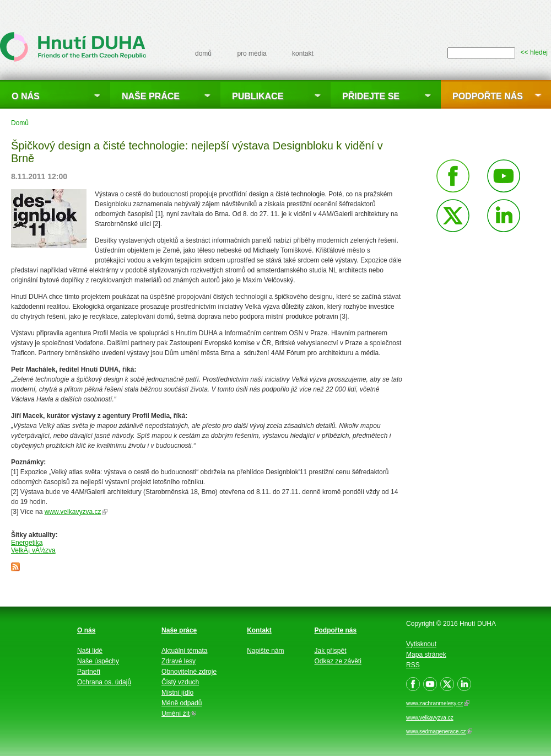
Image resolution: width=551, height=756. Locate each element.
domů (203, 53)
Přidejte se (371, 96)
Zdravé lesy (179, 661)
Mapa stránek (426, 655)
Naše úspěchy (98, 661)
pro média (252, 53)
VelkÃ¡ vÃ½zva (33, 550)
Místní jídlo (177, 693)
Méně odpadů (182, 703)
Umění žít (179, 714)
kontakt (303, 53)
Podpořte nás (488, 96)
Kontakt (259, 630)
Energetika (27, 543)
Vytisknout (421, 644)
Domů (20, 123)
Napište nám (265, 651)
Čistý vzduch (180, 682)
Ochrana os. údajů (104, 682)
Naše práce (151, 96)
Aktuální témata (184, 651)
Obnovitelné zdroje (189, 672)
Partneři (89, 672)
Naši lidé (90, 651)
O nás (26, 96)
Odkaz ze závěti (338, 661)
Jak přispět (331, 651)
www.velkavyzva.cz (76, 512)
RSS (413, 665)
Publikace (258, 96)
